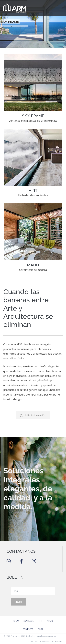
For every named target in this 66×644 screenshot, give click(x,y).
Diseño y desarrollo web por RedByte (45, 641)
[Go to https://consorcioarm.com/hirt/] (33, 165)
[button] (33, 415)
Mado (50, 621)
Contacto (28, 629)
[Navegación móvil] (61, 8)
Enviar (18, 602)
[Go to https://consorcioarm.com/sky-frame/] (33, 90)
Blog (41, 629)
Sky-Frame (28, 621)
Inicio (16, 621)
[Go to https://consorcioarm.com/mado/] (33, 239)
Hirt (40, 621)
